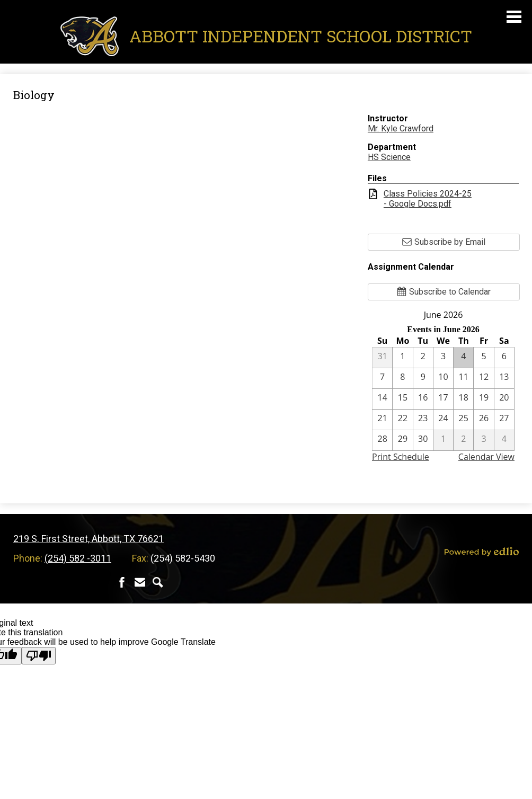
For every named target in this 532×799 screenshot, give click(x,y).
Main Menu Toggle (514, 17)
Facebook (122, 582)
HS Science (389, 157)
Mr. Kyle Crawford (401, 128)
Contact (140, 582)
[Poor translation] (39, 656)
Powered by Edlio (482, 552)
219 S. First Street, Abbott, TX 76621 (88, 539)
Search (158, 582)
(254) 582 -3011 (78, 558)
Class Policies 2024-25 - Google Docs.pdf (428, 199)
